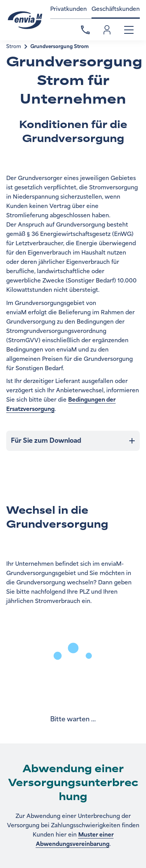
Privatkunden (69, 9)
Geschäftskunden (116, 9)
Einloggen (107, 30)
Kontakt (85, 30)
